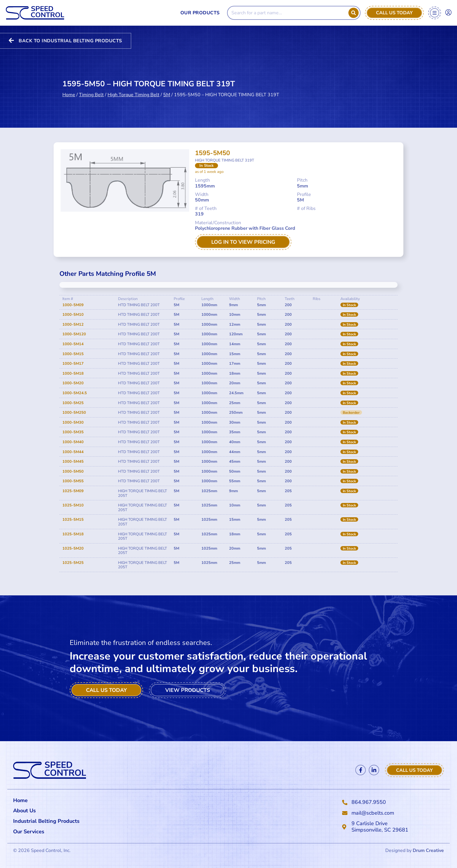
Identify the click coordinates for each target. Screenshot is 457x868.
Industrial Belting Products (46, 821)
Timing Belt (91, 90)
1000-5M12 (73, 325)
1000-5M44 (73, 452)
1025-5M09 (73, 491)
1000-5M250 (74, 413)
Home (69, 90)
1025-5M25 (73, 563)
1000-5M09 (73, 305)
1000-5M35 (73, 432)
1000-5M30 (73, 422)
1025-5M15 (73, 520)
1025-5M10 (73, 505)
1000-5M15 (73, 354)
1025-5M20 (73, 548)
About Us (24, 811)
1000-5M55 (73, 481)
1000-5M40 (73, 442)
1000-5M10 (73, 315)
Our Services (30, 832)
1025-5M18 (73, 534)
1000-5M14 (73, 344)
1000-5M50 (73, 471)
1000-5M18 (73, 373)
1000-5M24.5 (75, 393)
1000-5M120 (74, 334)
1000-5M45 (73, 462)
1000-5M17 (73, 364)
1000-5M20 (73, 383)
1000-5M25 (73, 403)
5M (167, 90)
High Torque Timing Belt (133, 90)
